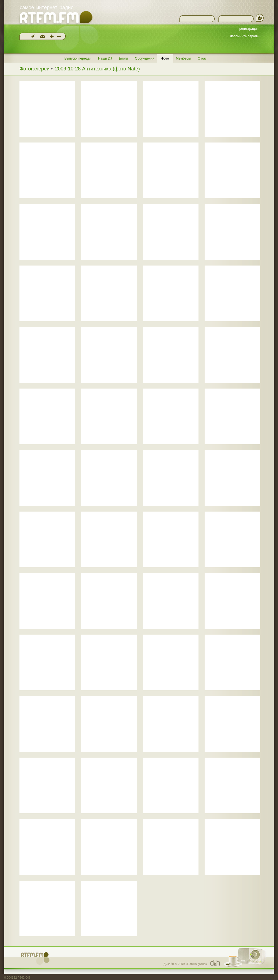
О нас (202, 58)
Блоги (124, 58)
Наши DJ (105, 58)
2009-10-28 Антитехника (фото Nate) (97, 69)
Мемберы (183, 58)
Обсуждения (145, 58)
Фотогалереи (34, 69)
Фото (165, 58)
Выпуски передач (78, 58)
